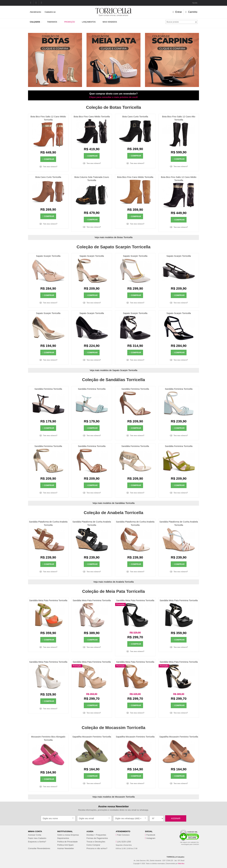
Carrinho (191, 12)
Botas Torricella (125, 237)
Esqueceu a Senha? (37, 842)
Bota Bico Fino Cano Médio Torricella (92, 117)
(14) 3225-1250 (124, 842)
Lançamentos (89, 22)
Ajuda (195, 3)
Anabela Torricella (125, 582)
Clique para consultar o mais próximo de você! (113, 97)
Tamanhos (52, 22)
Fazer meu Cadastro (37, 838)
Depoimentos (63, 838)
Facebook (151, 835)
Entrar (177, 12)
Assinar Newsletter (66, 848)
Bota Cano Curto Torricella (135, 117)
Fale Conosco (123, 835)
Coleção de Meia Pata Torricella (113, 591)
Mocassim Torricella (125, 797)
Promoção (69, 22)
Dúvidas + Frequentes (96, 835)
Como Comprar (93, 845)
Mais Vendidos (110, 22)
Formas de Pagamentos (97, 838)
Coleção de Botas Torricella (114, 107)
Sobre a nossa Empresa (68, 835)
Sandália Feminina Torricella (48, 389)
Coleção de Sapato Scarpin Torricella (114, 247)
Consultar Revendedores (39, 848)
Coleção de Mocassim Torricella (113, 728)
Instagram (151, 838)
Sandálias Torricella (125, 503)
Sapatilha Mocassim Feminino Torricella (92, 737)
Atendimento (35, 12)
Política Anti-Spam (65, 845)
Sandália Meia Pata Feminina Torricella (48, 600)
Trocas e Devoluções (96, 842)
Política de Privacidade (67, 842)
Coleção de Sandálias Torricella (113, 380)
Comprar (48, 159)
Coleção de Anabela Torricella (114, 513)
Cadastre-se (50, 12)
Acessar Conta (35, 835)
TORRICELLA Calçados (175, 857)
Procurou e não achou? (97, 848)
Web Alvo (181, 864)
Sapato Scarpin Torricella (48, 256)
